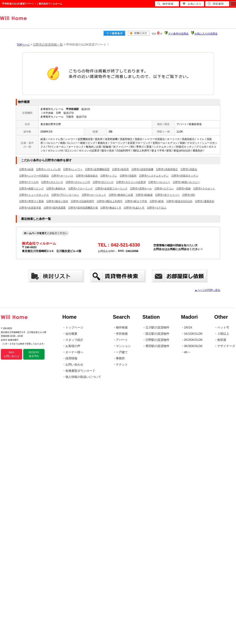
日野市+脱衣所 (120, 169)
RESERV (34, 354)
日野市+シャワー (73, 169)
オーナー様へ (74, 352)
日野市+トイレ (109, 176)
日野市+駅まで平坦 (136, 201)
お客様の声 (73, 346)
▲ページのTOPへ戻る (207, 290)
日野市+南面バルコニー (186, 182)
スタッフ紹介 (74, 340)
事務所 (120, 358)
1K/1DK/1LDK (193, 334)
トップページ (74, 327)
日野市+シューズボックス (34, 195)
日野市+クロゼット (204, 189)
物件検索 (122, 327)
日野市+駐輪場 (144, 195)
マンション (123, 346)
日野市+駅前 (157, 201)
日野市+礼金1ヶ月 (134, 208)
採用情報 (71, 358)
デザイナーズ (226, 346)
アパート (122, 340)
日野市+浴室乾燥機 (142, 169)
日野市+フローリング (80, 189)
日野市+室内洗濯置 (55, 208)
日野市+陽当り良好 (57, 201)
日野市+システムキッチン (154, 176)
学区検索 (122, 334)
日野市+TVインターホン (65, 195)
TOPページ (23, 45)
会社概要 (71, 334)
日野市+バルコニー (159, 182)
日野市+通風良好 (205, 201)
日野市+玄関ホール (141, 189)
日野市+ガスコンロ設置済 (131, 182)
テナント (122, 365)
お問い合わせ (74, 365)
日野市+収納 (183, 189)
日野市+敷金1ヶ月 (111, 208)
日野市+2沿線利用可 (82, 201)
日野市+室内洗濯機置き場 (83, 208)
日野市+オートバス (62, 176)
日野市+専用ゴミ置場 (31, 201)
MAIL (12, 354)
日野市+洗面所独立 (167, 169)
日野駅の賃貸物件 (157, 340)
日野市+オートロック (94, 195)
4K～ (187, 352)
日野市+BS (188, 195)
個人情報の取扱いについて (83, 377)
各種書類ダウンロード (80, 371)
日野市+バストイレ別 (48, 169)
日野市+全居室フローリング (111, 189)
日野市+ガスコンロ (52, 182)
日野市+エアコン (164, 189)
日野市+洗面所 (128, 176)
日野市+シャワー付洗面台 (34, 176)
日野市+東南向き (56, 189)
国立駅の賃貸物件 (157, 334)
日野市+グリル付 (29, 182)
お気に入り (192, 4)
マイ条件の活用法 (178, 34)
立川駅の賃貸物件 (157, 327)
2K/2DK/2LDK (193, 340)
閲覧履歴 (216, 4)
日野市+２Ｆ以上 (157, 208)
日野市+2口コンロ (103, 182)
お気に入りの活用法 (206, 34)
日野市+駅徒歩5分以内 (179, 201)
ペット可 (223, 327)
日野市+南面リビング (31, 189)
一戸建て (122, 352)
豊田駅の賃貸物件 (157, 346)
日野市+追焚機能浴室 (97, 169)
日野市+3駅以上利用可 (110, 201)
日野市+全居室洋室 (30, 208)
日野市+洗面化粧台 (87, 176)
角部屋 (222, 340)
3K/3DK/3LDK (193, 346)
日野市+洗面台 (189, 169)
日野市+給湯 (26, 169)
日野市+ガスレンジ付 (78, 182)
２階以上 (223, 334)
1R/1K (188, 327)
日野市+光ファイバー (167, 195)
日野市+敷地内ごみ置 (121, 195)
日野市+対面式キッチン (185, 176)
